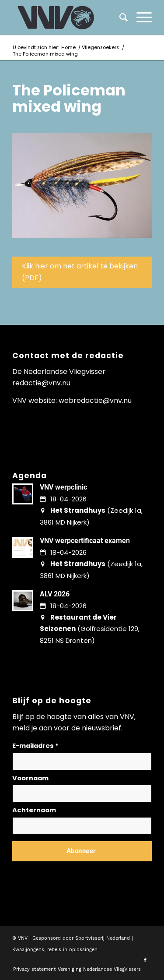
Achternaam (34, 810)
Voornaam (30, 778)
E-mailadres (35, 746)
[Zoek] (119, 18)
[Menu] (140, 18)
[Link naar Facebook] (145, 960)
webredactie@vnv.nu (95, 400)
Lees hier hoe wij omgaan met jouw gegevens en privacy (77, 872)
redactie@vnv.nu (41, 383)
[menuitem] (140, 18)
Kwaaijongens (28, 950)
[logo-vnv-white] (68, 18)
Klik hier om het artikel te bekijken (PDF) (80, 272)
